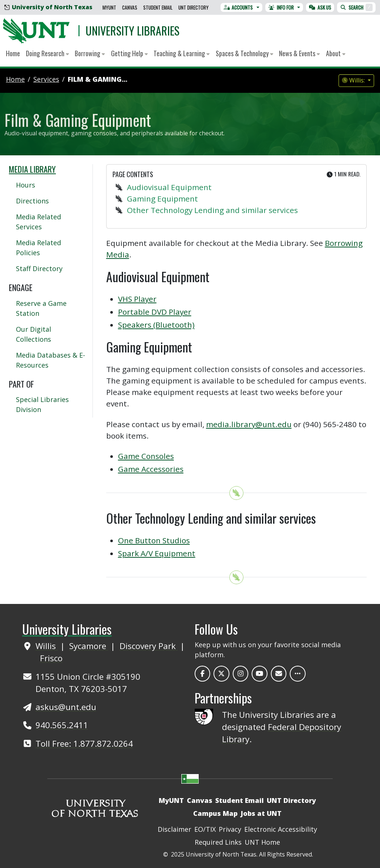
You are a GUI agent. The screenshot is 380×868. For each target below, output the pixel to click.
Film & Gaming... (97, 79)
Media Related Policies (38, 248)
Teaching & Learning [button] (181, 53)
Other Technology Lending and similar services (212, 210)
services (46, 79)
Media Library (32, 169)
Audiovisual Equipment (169, 187)
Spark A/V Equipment (157, 553)
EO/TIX (205, 829)
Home (13, 53)
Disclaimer (174, 829)
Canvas (130, 7)
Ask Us (320, 7)
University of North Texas (48, 7)
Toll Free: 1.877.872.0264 (84, 743)
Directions (32, 201)
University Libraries (132, 31)
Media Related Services (38, 222)
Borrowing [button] (90, 53)
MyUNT (109, 7)
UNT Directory (194, 7)
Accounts (238, 7)
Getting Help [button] (129, 53)
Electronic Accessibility (281, 829)
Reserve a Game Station (41, 308)
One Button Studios (154, 540)
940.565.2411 (62, 725)
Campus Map (215, 813)
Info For (281, 7)
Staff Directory (39, 268)
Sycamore (89, 646)
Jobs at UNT (261, 813)
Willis (47, 646)
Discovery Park (149, 646)
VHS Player (137, 299)
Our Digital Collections (33, 334)
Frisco (51, 658)
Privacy (230, 829)
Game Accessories (151, 469)
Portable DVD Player (155, 312)
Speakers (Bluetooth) (156, 325)
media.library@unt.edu (249, 424)
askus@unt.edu (66, 707)
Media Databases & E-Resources (51, 360)
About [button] (336, 53)
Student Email (158, 7)
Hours (26, 185)
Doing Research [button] (47, 53)
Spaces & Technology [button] (244, 53)
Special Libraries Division (42, 404)
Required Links (218, 842)
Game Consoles (146, 456)
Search (356, 7)
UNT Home (262, 842)
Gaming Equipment (162, 199)
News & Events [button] (299, 53)
